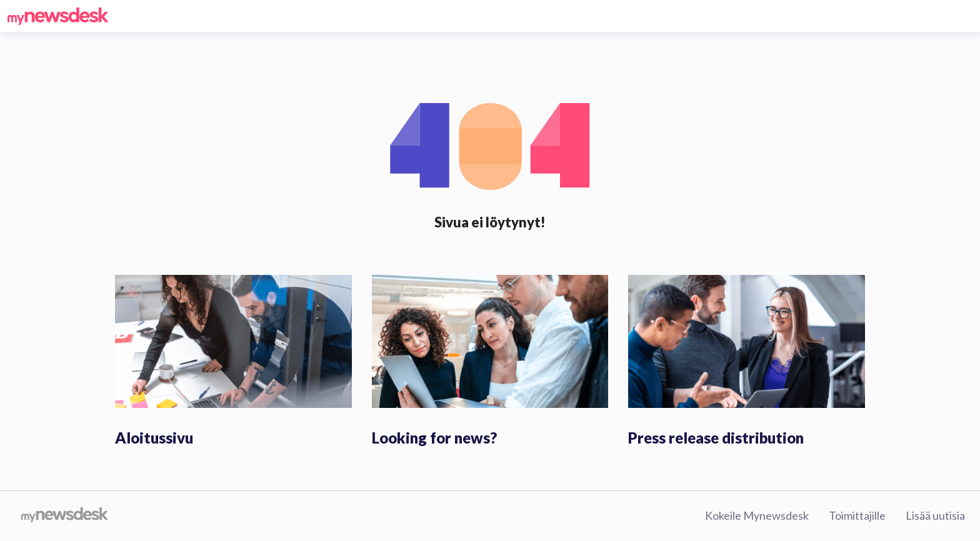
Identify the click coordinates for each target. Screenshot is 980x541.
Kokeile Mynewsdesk (757, 515)
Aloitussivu (154, 438)
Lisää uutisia (935, 515)
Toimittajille (857, 515)
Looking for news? (434, 438)
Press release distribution (716, 438)
